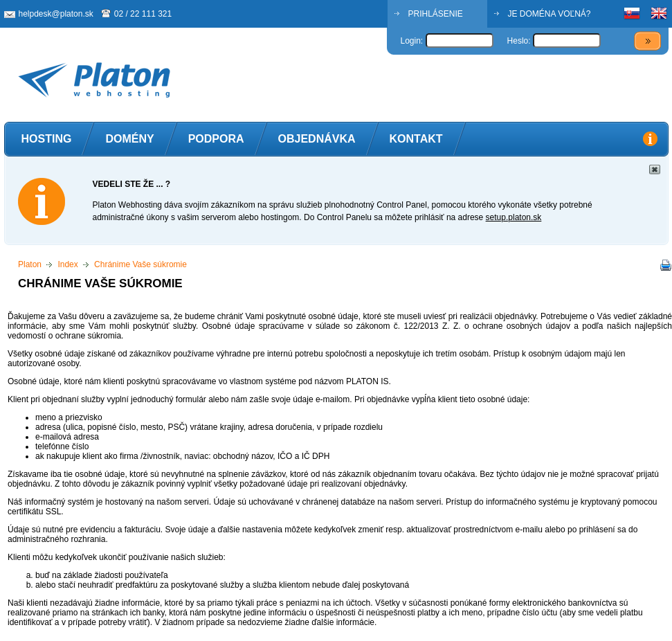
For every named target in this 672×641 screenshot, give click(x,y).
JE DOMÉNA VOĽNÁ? (550, 14)
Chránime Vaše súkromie (140, 264)
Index (67, 264)
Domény (129, 139)
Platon (30, 264)
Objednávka (317, 139)
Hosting (47, 139)
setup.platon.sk (514, 217)
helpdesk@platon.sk (56, 14)
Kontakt (416, 139)
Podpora (216, 139)
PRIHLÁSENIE (436, 14)
